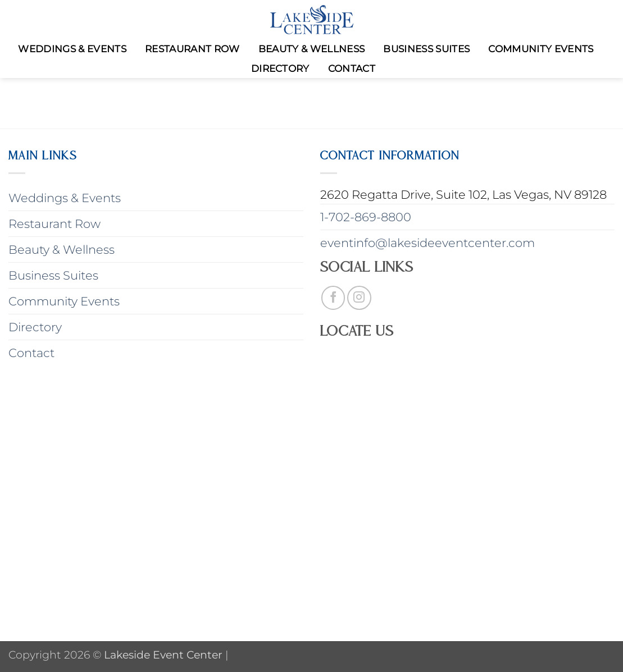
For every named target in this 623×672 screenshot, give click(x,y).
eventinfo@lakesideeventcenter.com (428, 243)
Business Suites (426, 49)
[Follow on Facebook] (333, 298)
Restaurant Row (192, 49)
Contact (352, 68)
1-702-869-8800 (366, 217)
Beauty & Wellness (312, 49)
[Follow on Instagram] (359, 298)
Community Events (541, 49)
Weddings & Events (72, 49)
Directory (280, 68)
